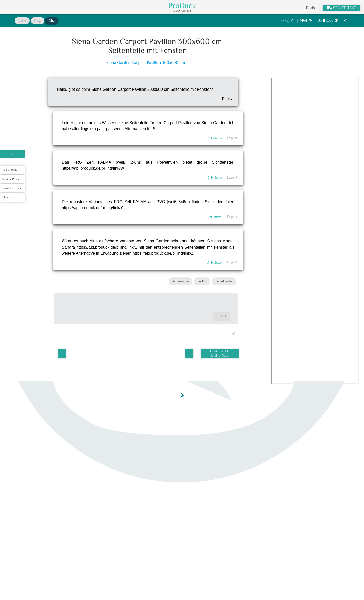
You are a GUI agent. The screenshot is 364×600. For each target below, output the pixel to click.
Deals (310, 7)
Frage (38, 21)
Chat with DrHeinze (220, 353)
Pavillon (202, 281)
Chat (52, 21)
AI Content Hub (182, 11)
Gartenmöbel (180, 281)
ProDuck (182, 6)
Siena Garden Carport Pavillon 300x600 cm (146, 63)
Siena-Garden (224, 281)
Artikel (22, 21)
